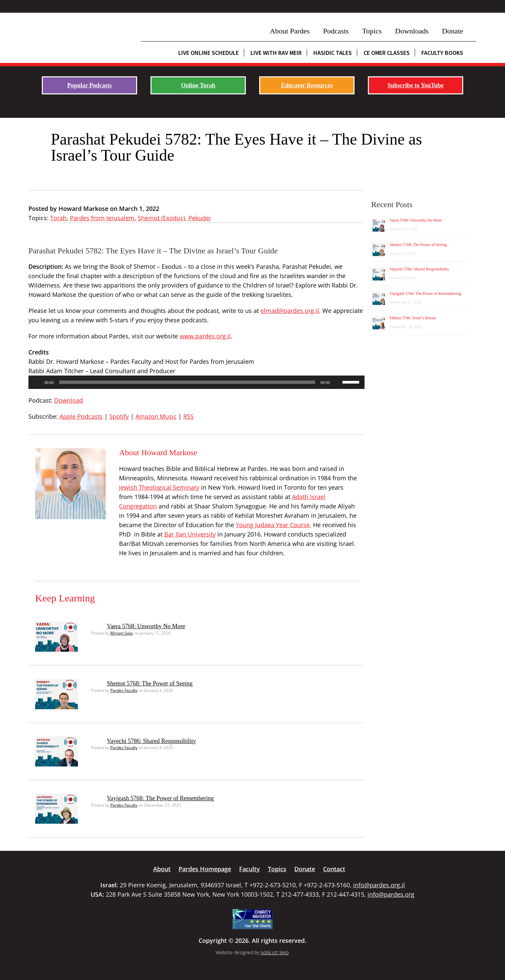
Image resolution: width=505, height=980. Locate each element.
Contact (334, 869)
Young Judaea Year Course (273, 525)
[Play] (37, 382)
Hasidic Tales (333, 53)
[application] (196, 382)
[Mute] (337, 382)
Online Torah (198, 85)
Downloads (412, 31)
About (162, 869)
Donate (452, 31)
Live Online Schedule (209, 53)
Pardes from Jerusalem (102, 218)
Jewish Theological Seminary (159, 487)
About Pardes (290, 31)
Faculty (249, 869)
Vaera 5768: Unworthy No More (146, 626)
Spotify (119, 416)
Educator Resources (307, 85)
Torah (58, 218)
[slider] (187, 382)
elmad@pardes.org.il (290, 311)
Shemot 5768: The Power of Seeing (150, 683)
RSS (188, 416)
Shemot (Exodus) (161, 218)
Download (69, 400)
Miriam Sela (122, 633)
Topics (372, 31)
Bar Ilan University (190, 534)
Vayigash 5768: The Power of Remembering (161, 798)
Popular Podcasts (89, 85)
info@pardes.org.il (379, 885)
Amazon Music (156, 416)
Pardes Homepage (205, 869)
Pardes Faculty (124, 690)
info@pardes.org (391, 894)
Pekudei (199, 218)
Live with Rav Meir (276, 53)
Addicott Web (275, 952)
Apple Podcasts (81, 416)
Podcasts (336, 31)
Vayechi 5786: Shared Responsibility (151, 741)
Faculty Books (442, 53)
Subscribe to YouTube (416, 85)
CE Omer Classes (387, 53)
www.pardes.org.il (205, 336)
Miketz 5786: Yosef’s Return (413, 318)
